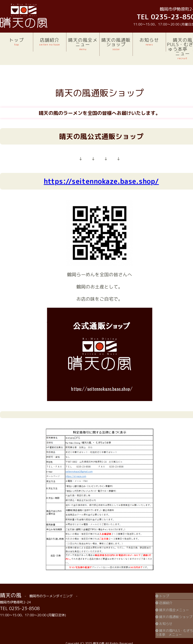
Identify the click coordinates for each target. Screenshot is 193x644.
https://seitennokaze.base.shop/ (101, 181)
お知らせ (149, 42)
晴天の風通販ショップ (116, 44)
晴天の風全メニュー (83, 44)
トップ (16, 42)
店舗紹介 (50, 42)
